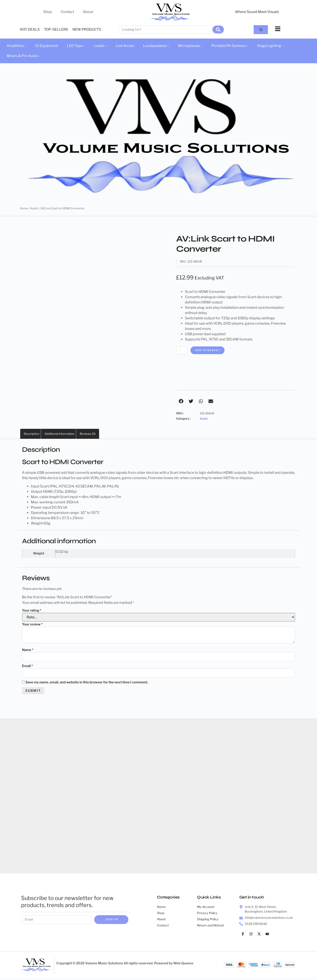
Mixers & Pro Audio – (24, 56)
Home (24, 208)
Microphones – (190, 46)
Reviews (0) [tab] (88, 434)
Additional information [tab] (60, 434)
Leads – (101, 46)
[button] (181, 402)
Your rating (32, 611)
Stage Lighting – (270, 46)
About (88, 12)
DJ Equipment (47, 46)
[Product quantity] (182, 351)
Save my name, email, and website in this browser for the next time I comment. (87, 684)
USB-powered (49, 473)
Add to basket (210, 351)
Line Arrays (125, 46)
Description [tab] (32, 434)
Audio (34, 208)
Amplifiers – (17, 46)
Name (28, 650)
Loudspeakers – (156, 46)
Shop (48, 12)
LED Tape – (76, 46)
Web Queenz (183, 965)
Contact (67, 12)
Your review (32, 625)
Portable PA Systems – (230, 46)
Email (28, 667)
